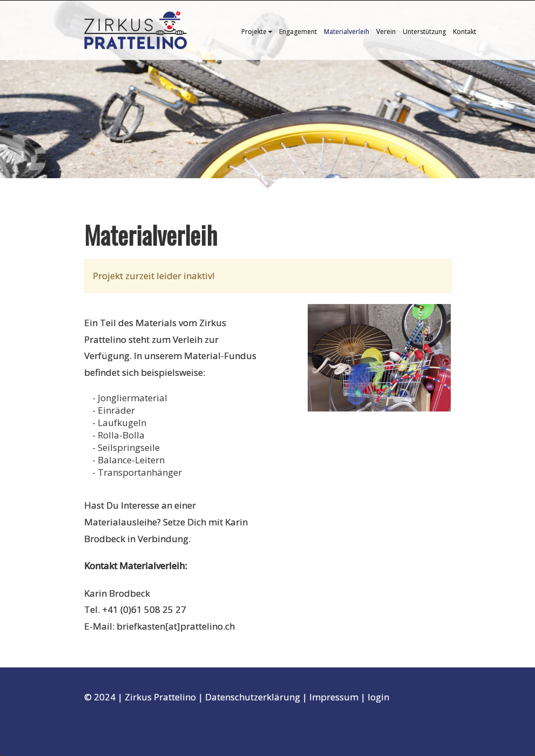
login (378, 697)
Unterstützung (424, 32)
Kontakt (465, 32)
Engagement (298, 32)
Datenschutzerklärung (253, 697)
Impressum (334, 697)
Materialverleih (347, 32)
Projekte (257, 32)
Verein (386, 32)
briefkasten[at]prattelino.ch (176, 626)
